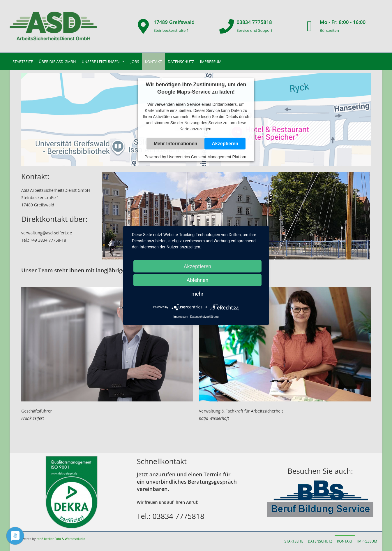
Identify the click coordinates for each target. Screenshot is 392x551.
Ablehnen (197, 280)
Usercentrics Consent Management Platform (207, 157)
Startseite (23, 62)
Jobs (135, 62)
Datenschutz (181, 62)
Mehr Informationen (175, 144)
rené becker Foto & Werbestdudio (61, 539)
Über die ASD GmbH (57, 62)
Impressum (211, 62)
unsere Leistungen (103, 61)
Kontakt (153, 62)
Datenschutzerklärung (204, 317)
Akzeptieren (225, 144)
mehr (197, 294)
